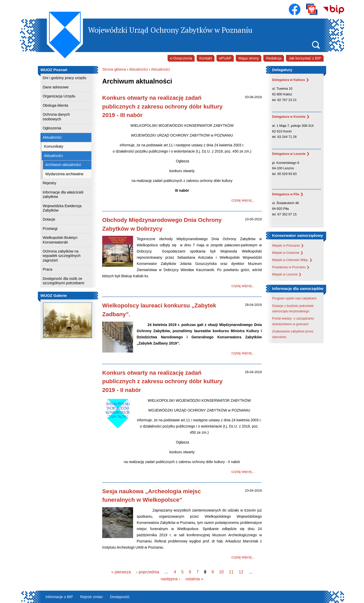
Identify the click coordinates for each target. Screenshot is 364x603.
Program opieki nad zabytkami (294, 298)
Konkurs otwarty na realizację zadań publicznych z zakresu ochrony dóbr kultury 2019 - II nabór (162, 381)
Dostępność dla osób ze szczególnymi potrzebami (64, 281)
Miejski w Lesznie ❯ (287, 274)
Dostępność (120, 597)
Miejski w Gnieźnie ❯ (288, 253)
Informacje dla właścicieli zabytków (63, 194)
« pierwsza (121, 572)
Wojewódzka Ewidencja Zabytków (62, 208)
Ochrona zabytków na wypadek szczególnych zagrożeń (62, 256)
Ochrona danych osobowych (56, 117)
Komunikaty (54, 146)
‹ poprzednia (148, 572)
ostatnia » (194, 579)
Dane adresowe (56, 87)
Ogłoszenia (52, 128)
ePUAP (225, 58)
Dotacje (49, 219)
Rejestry (50, 183)
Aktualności (52, 137)
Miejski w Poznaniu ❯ (288, 245)
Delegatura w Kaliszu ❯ (291, 80)
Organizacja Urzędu (59, 96)
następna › (170, 579)
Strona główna (114, 69)
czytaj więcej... (243, 200)
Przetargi (50, 229)
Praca (48, 269)
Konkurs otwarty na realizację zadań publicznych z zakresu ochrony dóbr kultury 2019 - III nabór (162, 106)
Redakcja (274, 58)
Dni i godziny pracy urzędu (65, 78)
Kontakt (206, 58)
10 (221, 572)
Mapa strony (249, 58)
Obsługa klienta (55, 105)
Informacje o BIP (59, 597)
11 (231, 572)
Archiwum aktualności (63, 165)
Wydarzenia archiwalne (64, 174)
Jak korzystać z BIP (305, 58)
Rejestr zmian (91, 597)
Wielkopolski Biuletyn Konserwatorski (60, 240)
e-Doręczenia (181, 58)
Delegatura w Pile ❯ (288, 194)
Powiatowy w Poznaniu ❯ (291, 267)
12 (241, 572)
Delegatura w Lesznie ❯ (291, 154)
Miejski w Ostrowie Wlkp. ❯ (292, 260)
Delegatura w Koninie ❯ (291, 117)
